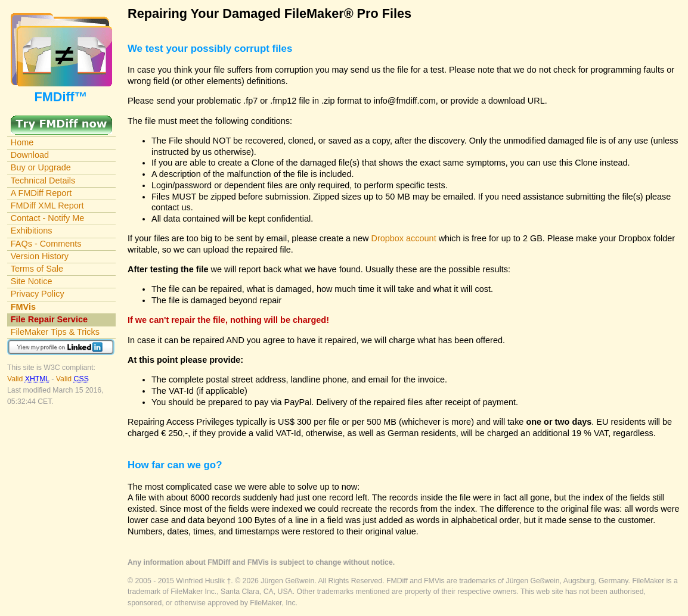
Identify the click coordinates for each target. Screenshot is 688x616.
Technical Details (43, 181)
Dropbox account (404, 238)
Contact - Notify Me (48, 218)
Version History (40, 256)
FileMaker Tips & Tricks (55, 332)
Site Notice (32, 281)
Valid (29, 379)
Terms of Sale (37, 269)
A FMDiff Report (41, 193)
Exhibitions (32, 231)
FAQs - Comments (46, 244)
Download (30, 155)
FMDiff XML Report (47, 206)
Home (22, 142)
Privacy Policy (38, 294)
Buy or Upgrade (41, 167)
